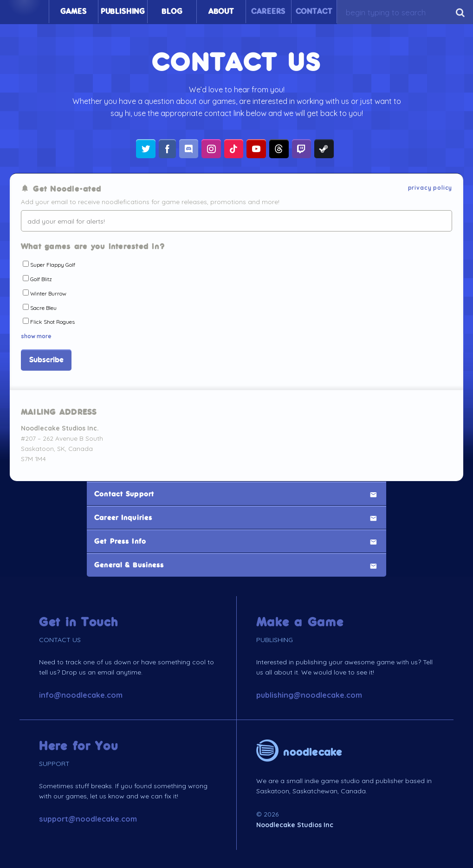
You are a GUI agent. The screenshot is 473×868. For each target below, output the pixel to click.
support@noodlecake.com (88, 818)
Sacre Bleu (43, 308)
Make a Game (300, 621)
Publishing (123, 12)
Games (73, 12)
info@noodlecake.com (81, 694)
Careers (268, 12)
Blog (172, 12)
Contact (314, 12)
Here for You (79, 745)
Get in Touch (79, 621)
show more (36, 335)
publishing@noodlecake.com (309, 694)
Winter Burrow (48, 293)
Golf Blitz (41, 279)
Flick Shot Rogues (52, 322)
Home (24, 12)
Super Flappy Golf (53, 265)
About (221, 12)
